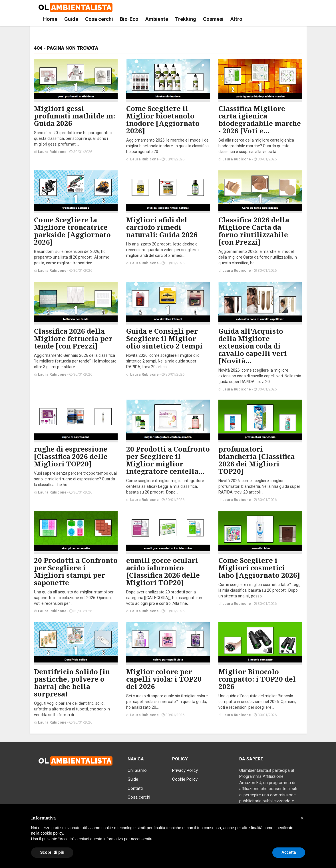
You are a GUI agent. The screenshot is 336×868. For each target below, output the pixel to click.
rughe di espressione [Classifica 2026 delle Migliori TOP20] (71, 456)
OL (75, 7)
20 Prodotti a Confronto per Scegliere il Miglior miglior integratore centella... (168, 460)
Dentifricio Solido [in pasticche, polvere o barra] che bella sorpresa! (72, 683)
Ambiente (157, 19)
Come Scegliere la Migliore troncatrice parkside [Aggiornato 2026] (72, 231)
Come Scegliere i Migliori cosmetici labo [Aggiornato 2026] (259, 568)
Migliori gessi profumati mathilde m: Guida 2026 (75, 116)
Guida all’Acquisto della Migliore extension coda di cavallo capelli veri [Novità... (253, 346)
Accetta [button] (289, 852)
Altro (236, 19)
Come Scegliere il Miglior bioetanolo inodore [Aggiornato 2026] (163, 119)
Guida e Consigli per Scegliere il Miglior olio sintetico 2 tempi (164, 338)
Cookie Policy (185, 779)
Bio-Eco (129, 19)
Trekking (186, 19)
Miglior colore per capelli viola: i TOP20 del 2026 (164, 679)
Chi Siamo (137, 770)
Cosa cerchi (99, 19)
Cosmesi (213, 19)
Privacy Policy (185, 770)
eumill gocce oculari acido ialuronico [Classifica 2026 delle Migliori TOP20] (163, 571)
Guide (71, 19)
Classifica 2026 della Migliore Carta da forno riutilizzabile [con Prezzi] (254, 231)
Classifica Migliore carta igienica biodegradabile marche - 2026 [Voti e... (260, 119)
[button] (302, 818)
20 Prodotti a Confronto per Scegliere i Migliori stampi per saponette (76, 571)
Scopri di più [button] (52, 852)
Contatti (135, 788)
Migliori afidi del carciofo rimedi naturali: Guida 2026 (162, 227)
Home (50, 19)
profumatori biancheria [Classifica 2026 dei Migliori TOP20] (256, 460)
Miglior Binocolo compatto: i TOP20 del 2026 (257, 679)
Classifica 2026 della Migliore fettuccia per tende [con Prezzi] (73, 338)
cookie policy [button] (52, 833)
